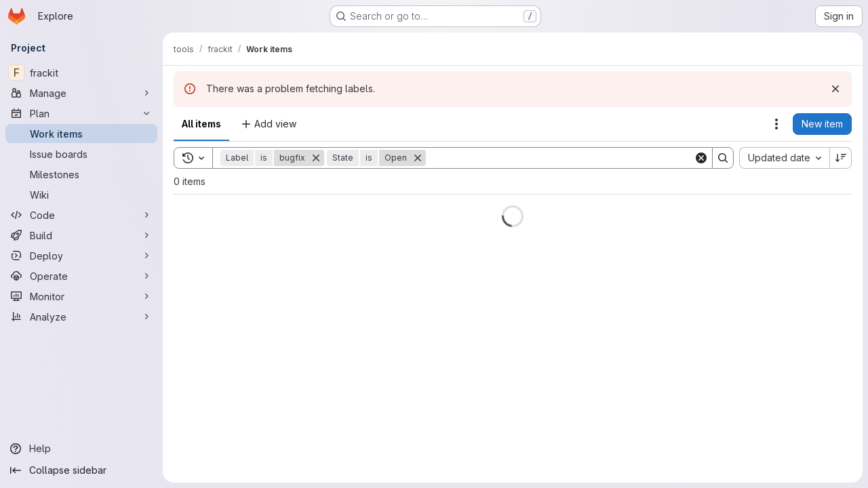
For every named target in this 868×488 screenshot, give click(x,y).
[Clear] (701, 158)
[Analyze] (81, 317)
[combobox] (784, 158)
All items (201, 124)
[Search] (560, 158)
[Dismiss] (835, 89)
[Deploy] (81, 256)
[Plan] (81, 113)
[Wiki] (81, 195)
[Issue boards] (81, 154)
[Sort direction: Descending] (841, 158)
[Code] (81, 215)
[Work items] (81, 134)
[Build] (81, 235)
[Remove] (316, 158)
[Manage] (81, 93)
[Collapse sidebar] (81, 470)
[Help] (81, 449)
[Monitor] (81, 296)
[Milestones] (81, 174)
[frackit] (81, 73)
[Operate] (81, 276)
